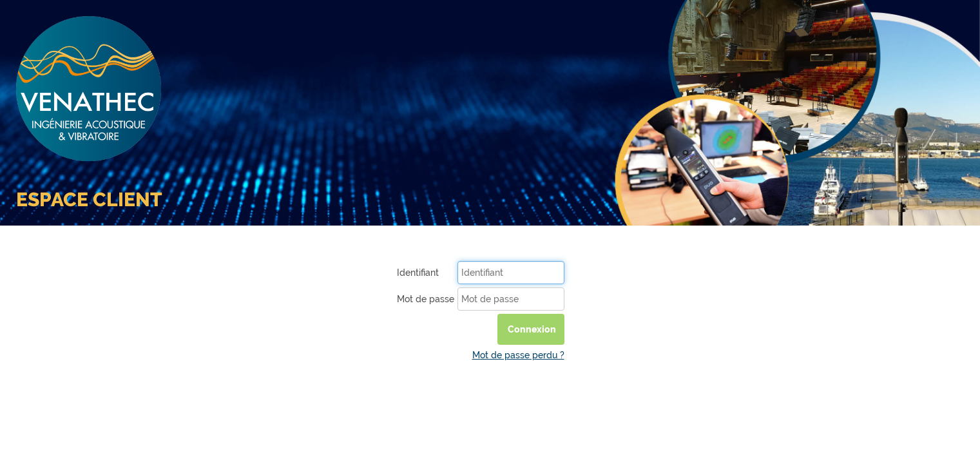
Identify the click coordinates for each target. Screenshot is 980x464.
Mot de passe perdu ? (518, 355)
